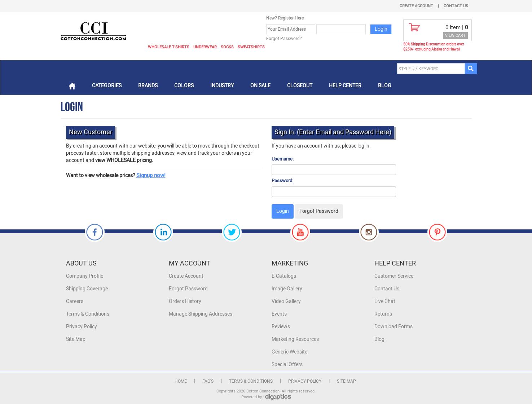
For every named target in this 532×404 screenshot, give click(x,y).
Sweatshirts (251, 47)
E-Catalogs (284, 276)
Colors (184, 86)
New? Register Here (285, 18)
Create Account (416, 6)
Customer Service (394, 276)
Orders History (185, 301)
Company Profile (85, 276)
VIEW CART (455, 36)
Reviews (281, 327)
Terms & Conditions (88, 314)
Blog (385, 86)
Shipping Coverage (87, 289)
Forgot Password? (284, 39)
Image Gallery (287, 289)
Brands (148, 86)
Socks (227, 47)
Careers (75, 301)
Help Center (345, 86)
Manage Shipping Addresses (201, 314)
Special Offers (287, 365)
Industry (222, 86)
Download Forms (393, 327)
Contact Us (456, 6)
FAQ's (208, 381)
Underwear (205, 47)
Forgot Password (188, 289)
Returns (383, 314)
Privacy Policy (82, 327)
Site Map (76, 339)
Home (181, 381)
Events (279, 314)
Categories (107, 86)
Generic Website (289, 352)
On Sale (260, 86)
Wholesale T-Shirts (169, 47)
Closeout (300, 86)
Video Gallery (286, 301)
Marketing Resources (295, 339)
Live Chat (385, 301)
